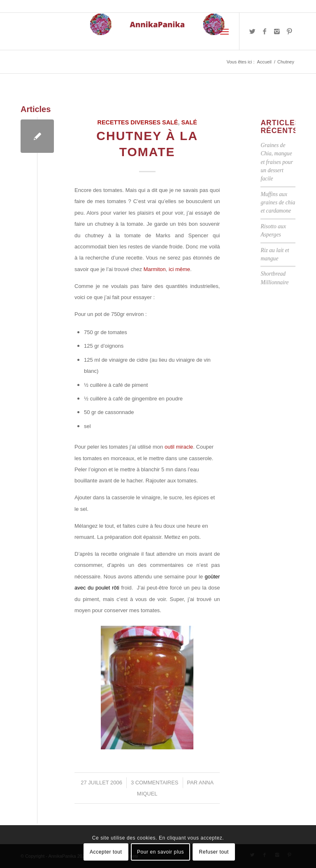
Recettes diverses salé (138, 122)
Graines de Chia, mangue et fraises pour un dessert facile (277, 162)
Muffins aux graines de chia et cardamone (278, 203)
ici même (179, 269)
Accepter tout (106, 852)
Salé (189, 122)
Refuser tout (214, 852)
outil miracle (179, 447)
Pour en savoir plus (160, 852)
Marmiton (155, 269)
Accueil (264, 62)
